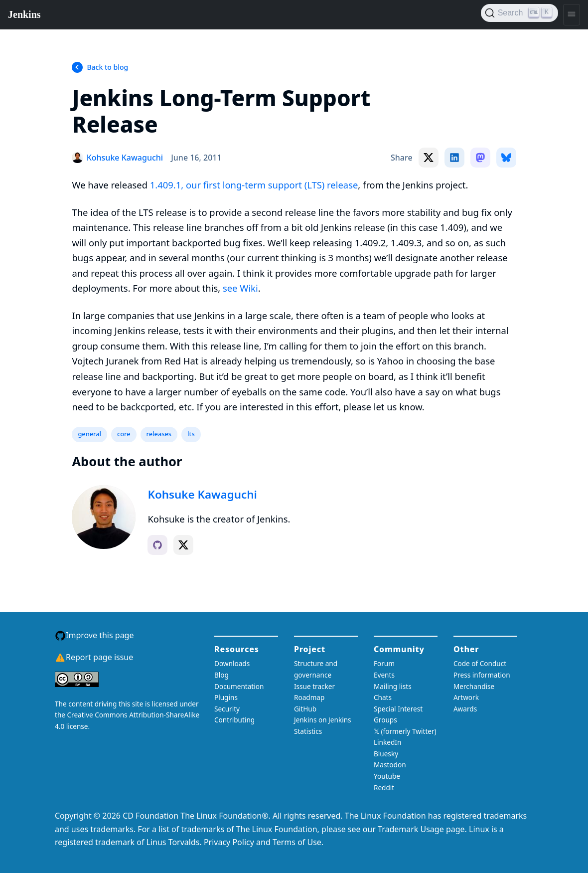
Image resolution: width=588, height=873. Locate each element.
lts (191, 434)
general (89, 434)
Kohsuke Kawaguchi (202, 494)
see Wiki (240, 288)
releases (159, 434)
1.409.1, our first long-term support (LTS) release (254, 185)
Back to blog (107, 67)
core (124, 434)
